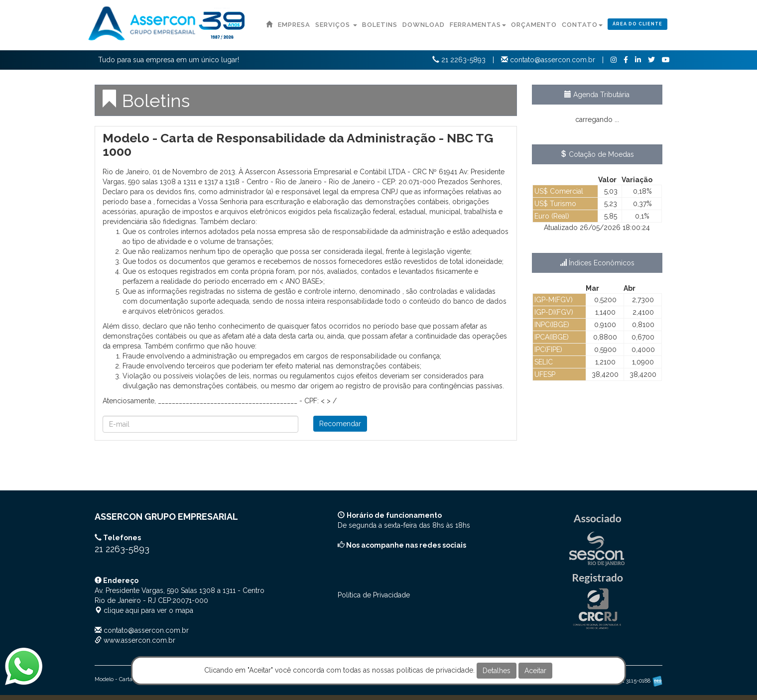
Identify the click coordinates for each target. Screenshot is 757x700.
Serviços (336, 25)
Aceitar (535, 671)
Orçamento (534, 25)
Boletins (380, 25)
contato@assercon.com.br (146, 630)
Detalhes (497, 671)
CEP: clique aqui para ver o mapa (180, 600)
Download (424, 25)
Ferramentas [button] (478, 25)
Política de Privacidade (374, 595)
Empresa (294, 25)
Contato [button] (582, 25)
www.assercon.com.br (139, 640)
